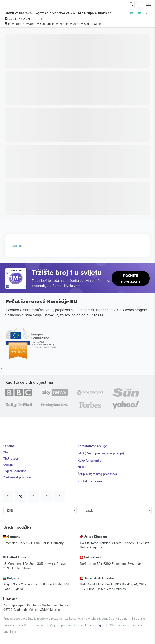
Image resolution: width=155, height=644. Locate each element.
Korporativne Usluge (92, 446)
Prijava (140, 4)
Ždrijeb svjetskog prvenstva (97, 474)
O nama (9, 446)
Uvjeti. (101, 625)
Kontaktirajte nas (90, 481)
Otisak (8, 465)
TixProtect (11, 458)
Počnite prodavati (131, 279)
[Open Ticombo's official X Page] (21, 497)
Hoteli (82, 467)
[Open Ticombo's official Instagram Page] (34, 497)
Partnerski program (17, 477)
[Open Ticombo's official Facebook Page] (16, 287)
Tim (6, 452)
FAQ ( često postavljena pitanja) (101, 453)
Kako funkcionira (90, 460)
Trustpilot (15, 246)
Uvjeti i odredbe (15, 471)
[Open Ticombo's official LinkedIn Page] (60, 497)
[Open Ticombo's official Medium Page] (47, 497)
